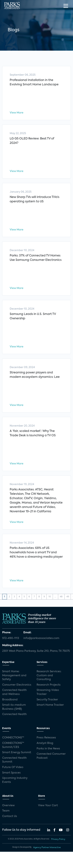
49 (68, 597)
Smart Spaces (11, 773)
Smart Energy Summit (17, 752)
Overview (8, 805)
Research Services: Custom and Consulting (49, 675)
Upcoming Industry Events (15, 780)
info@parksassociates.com (41, 638)
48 (61, 597)
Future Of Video (13, 767)
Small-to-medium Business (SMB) (14, 707)
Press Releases (46, 738)
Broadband (10, 700)
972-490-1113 (11, 638)
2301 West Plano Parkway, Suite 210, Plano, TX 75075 (36, 651)
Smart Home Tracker (50, 705)
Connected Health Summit (14, 760)
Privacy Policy (58, 839)
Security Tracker (47, 700)
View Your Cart (48, 805)
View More (17, 113)
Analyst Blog (45, 743)
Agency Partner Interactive (47, 848)
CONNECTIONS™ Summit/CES (13, 745)
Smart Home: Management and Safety (14, 675)
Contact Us (10, 816)
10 (50, 597)
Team (6, 811)
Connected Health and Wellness (14, 692)
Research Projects (49, 685)
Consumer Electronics (17, 685)
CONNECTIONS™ (13, 738)
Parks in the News (48, 749)
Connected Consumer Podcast (51, 756)
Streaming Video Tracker (48, 692)
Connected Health (14, 714)
